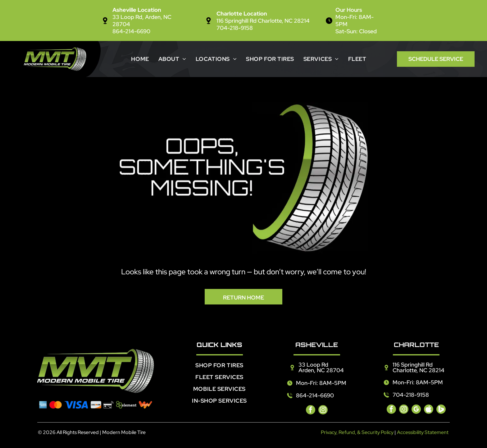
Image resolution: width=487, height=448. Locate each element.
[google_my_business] (416, 410)
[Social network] (429, 410)
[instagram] (323, 411)
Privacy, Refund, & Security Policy (357, 432)
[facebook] (311, 411)
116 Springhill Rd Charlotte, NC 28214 (263, 21)
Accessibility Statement (423, 432)
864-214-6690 (131, 31)
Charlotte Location (242, 14)
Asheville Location (137, 10)
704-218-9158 (235, 28)
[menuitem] (140, 59)
